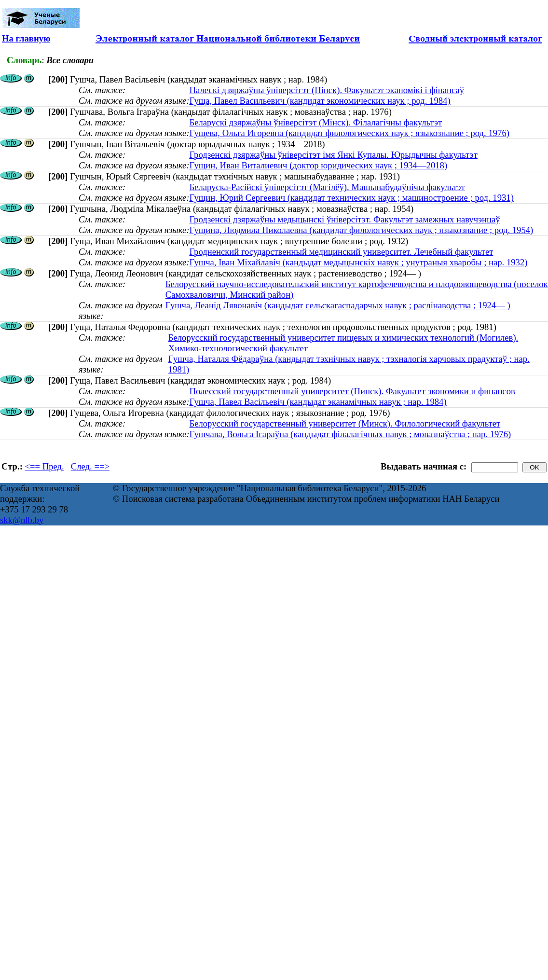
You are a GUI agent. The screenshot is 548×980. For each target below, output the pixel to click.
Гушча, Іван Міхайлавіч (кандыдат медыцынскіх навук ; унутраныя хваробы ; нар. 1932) (358, 262)
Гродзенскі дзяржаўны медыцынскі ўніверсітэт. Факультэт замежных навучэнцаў (344, 219)
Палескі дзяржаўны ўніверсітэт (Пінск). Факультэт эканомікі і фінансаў (327, 90)
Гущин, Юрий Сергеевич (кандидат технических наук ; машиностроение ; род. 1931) (351, 198)
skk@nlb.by (22, 520)
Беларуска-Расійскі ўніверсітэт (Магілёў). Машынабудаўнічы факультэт (327, 187)
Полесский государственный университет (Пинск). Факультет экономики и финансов (352, 391)
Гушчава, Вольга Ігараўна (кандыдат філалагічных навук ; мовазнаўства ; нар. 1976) (350, 434)
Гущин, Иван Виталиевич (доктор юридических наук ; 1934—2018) (318, 165)
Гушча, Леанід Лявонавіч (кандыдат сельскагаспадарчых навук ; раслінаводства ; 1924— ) (338, 305)
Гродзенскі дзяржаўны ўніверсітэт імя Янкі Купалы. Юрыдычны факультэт (333, 155)
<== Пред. (45, 466)
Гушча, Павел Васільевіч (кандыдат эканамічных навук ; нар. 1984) (318, 402)
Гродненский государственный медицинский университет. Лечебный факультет (341, 252)
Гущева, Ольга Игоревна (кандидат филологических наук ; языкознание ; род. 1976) (349, 133)
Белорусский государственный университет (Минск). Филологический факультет (345, 423)
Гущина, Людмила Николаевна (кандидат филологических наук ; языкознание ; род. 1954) (361, 230)
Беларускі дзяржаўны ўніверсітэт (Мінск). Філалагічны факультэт (315, 122)
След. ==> (90, 466)
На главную (26, 38)
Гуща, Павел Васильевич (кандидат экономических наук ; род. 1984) (320, 101)
